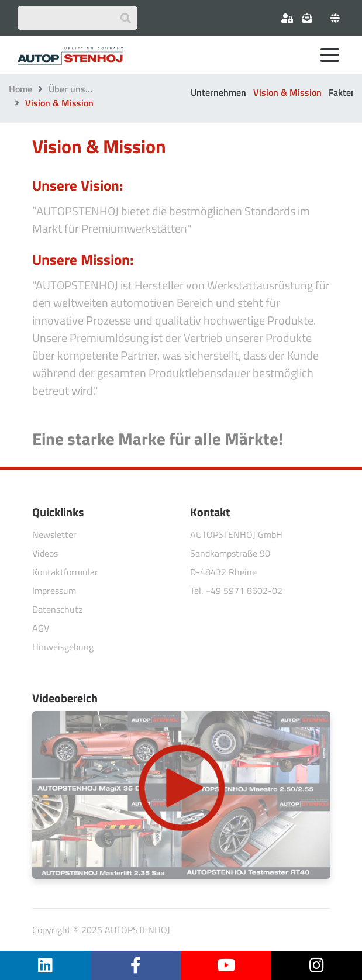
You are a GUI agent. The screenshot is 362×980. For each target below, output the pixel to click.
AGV (41, 628)
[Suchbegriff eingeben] (77, 18)
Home (20, 89)
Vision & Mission (287, 92)
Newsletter (54, 534)
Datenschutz (57, 609)
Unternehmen (218, 92)
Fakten (342, 92)
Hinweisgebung (63, 647)
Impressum (54, 591)
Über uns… (70, 89)
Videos (45, 553)
